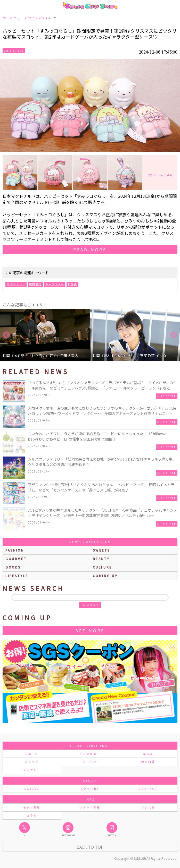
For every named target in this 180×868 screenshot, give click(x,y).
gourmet (16, 559)
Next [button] (174, 335)
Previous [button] (6, 335)
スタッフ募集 (90, 807)
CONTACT (148, 789)
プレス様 (148, 807)
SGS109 (32, 789)
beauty (101, 559)
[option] (45, 335)
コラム (32, 815)
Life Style (14, 50)
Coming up (105, 576)
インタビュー (90, 754)
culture (103, 567)
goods (13, 567)
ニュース (32, 754)
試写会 (148, 754)
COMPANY (90, 789)
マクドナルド (16, 284)
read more (90, 250)
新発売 (72, 284)
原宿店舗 (148, 762)
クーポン (90, 762)
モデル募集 (32, 807)
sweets (101, 550)
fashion (15, 550)
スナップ (32, 762)
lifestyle (17, 576)
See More (90, 631)
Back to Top (90, 847)
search (90, 605)
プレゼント (32, 770)
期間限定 (35, 284)
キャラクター (55, 284)
